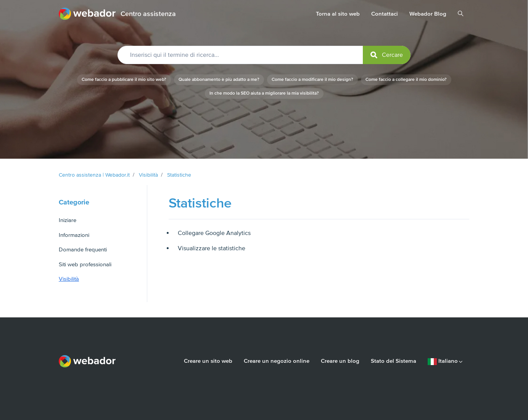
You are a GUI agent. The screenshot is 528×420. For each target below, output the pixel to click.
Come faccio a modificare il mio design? (312, 80)
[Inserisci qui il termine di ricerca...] (264, 55)
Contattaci (385, 14)
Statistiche (179, 175)
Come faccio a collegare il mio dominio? (406, 80)
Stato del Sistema (394, 361)
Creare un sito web (208, 361)
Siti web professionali (85, 264)
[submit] (387, 55)
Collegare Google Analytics (214, 233)
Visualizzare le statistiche (212, 248)
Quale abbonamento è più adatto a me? (219, 80)
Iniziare (68, 220)
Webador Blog (428, 14)
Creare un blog (340, 361)
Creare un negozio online (277, 361)
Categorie (74, 202)
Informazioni (74, 235)
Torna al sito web (338, 14)
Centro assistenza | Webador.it (94, 175)
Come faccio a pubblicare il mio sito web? (124, 80)
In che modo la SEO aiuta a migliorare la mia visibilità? (264, 93)
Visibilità (148, 175)
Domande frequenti (83, 249)
